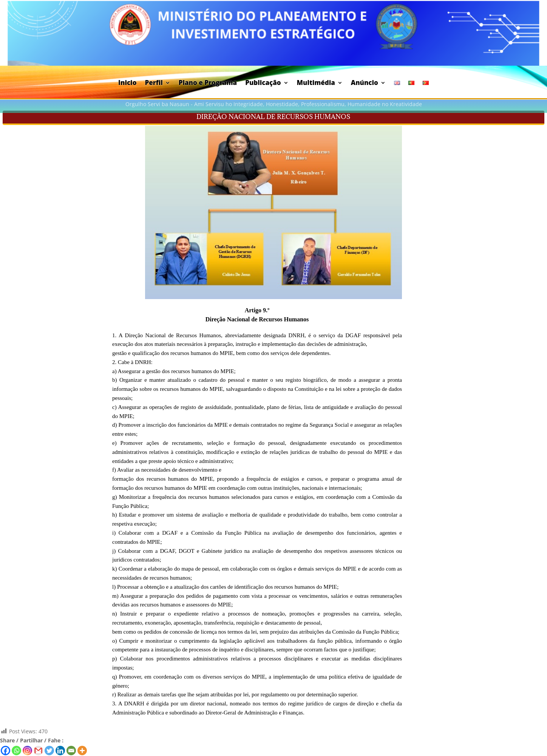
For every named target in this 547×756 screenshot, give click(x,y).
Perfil (154, 83)
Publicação (263, 83)
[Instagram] (27, 751)
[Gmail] (38, 751)
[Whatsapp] (16, 751)
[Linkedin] (60, 751)
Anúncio (365, 83)
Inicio (127, 83)
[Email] (71, 751)
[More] (82, 751)
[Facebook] (5, 751)
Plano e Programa (208, 83)
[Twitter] (49, 751)
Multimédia (316, 83)
